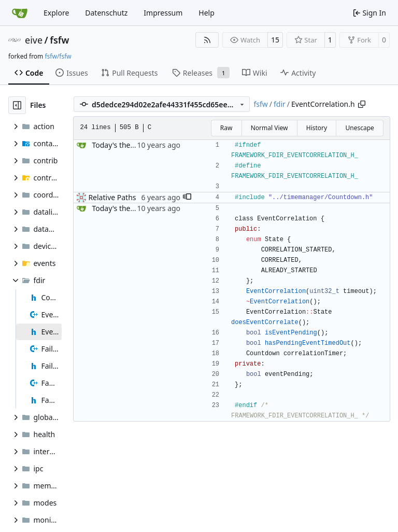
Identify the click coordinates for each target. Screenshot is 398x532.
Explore (56, 13)
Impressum (163, 13)
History (317, 128)
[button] (187, 198)
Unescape (359, 128)
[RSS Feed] (207, 40)
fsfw (59, 40)
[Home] (20, 13)
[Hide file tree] (17, 105)
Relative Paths (112, 197)
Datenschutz (106, 13)
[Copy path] (362, 104)
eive (34, 40)
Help (207, 13)
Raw (226, 128)
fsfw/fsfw (58, 56)
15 (275, 40)
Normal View (269, 128)
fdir (280, 104)
